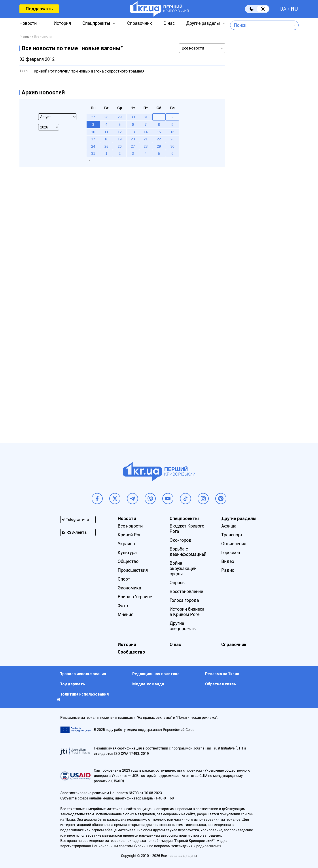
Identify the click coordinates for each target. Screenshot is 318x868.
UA (283, 9)
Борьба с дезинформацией (188, 552)
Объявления (234, 544)
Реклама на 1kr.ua (222, 674)
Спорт (124, 579)
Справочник (140, 23)
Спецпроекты (96, 23)
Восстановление (186, 591)
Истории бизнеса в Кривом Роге (187, 612)
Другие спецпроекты (183, 626)
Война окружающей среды (183, 568)
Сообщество (131, 652)
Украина (126, 544)
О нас (169, 23)
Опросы (178, 583)
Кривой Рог (129, 535)
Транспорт (232, 535)
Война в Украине (135, 597)
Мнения (126, 614)
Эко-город (181, 540)
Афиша (229, 526)
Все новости (130, 526)
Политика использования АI (83, 697)
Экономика (129, 588)
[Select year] (49, 127)
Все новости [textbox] (193, 48)
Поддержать (39, 9)
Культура (127, 553)
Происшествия (133, 570)
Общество (128, 561)
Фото (123, 606)
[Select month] (57, 117)
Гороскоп (231, 553)
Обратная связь (221, 684)
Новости (28, 23)
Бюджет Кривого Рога (187, 529)
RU (294, 9)
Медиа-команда (148, 684)
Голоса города (184, 600)
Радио (228, 570)
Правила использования (83, 674)
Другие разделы (203, 23)
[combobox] (261, 25)
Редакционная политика (156, 674)
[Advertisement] (264, 201)
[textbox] (261, 25)
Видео (228, 561)
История (62, 23)
